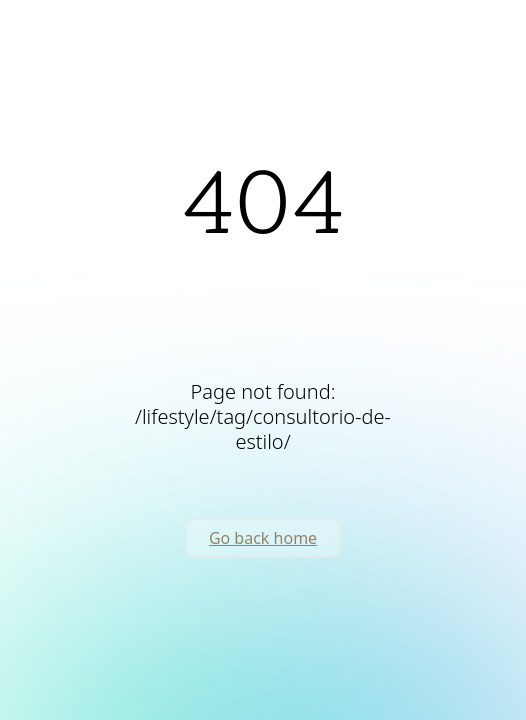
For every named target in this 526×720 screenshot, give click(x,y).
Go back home (263, 538)
